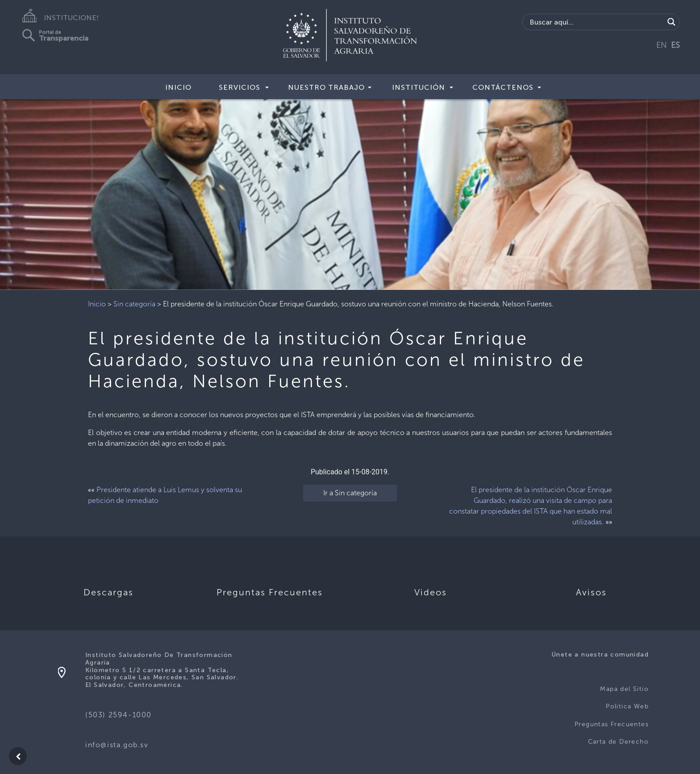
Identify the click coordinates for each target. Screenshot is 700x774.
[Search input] (596, 22)
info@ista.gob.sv (117, 745)
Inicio (178, 87)
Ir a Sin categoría (350, 493)
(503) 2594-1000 (119, 715)
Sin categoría (134, 304)
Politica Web (627, 706)
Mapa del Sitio (624, 689)
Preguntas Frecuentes (612, 724)
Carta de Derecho (618, 742)
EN (662, 45)
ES (675, 45)
